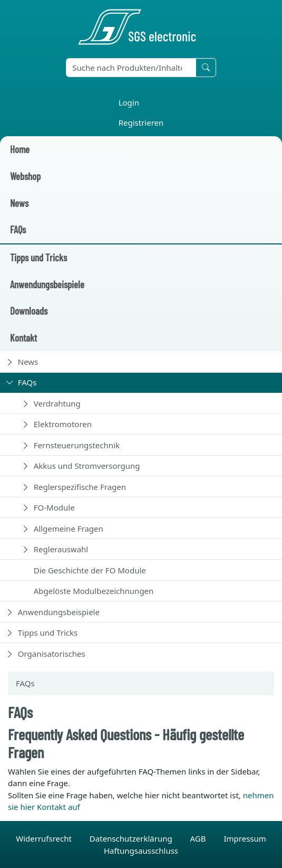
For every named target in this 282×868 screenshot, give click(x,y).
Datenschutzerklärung (132, 838)
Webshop (25, 176)
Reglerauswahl (61, 549)
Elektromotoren (63, 424)
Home (20, 149)
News (19, 203)
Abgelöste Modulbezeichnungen (94, 591)
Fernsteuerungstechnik (77, 445)
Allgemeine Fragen (69, 529)
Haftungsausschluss (141, 851)
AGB (199, 838)
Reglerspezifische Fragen (80, 487)
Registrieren (141, 122)
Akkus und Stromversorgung (87, 466)
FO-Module (54, 507)
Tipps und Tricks (38, 257)
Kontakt (23, 338)
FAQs (18, 229)
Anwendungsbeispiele (47, 284)
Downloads (29, 311)
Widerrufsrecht (45, 838)
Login (129, 102)
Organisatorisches (52, 654)
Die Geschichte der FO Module (90, 570)
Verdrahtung (57, 403)
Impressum (245, 838)
